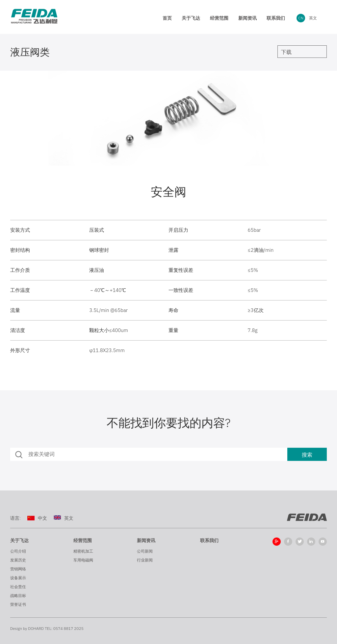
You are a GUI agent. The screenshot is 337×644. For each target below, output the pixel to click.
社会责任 (18, 587)
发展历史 (18, 560)
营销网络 (18, 569)
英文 (313, 18)
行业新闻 (145, 560)
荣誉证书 (18, 604)
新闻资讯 (146, 540)
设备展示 (18, 578)
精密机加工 (83, 551)
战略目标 (18, 596)
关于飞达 (19, 540)
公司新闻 (145, 551)
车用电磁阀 (83, 560)
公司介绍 (18, 551)
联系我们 (209, 540)
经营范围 (83, 540)
